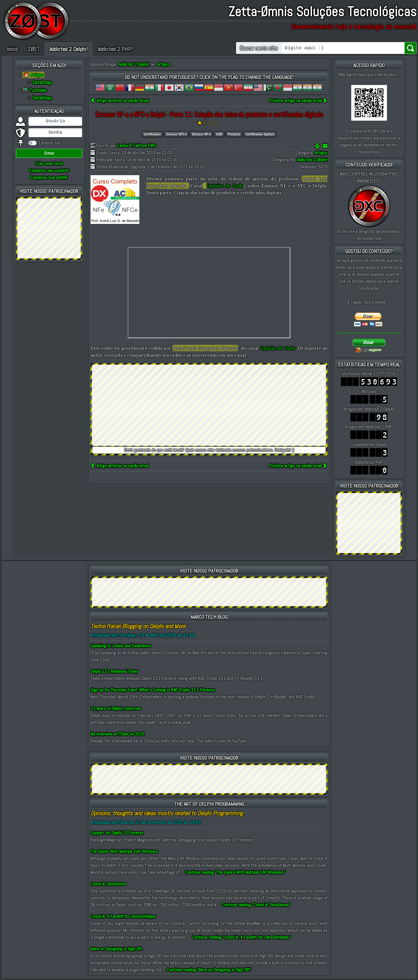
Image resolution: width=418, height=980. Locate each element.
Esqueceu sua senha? (49, 177)
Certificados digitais (260, 134)
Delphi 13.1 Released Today (114, 671)
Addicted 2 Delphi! (69, 49)
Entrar (49, 153)
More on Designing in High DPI (116, 949)
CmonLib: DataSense (108, 884)
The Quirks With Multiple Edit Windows (124, 851)
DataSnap (42, 82)
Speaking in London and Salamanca (121, 646)
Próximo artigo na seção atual (298, 100)
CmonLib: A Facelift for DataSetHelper (123, 916)
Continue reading (235, 872)
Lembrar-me (49, 143)
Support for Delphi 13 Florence (117, 833)
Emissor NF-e (201, 134)
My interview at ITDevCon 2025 (117, 734)
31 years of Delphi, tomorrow (116, 708)
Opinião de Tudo (225, 186)
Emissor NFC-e (176, 134)
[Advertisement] (49, 227)
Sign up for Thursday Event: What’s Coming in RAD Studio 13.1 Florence (153, 690)
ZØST (34, 49)
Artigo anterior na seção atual (119, 100)
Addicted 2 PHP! (115, 49)
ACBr (219, 134)
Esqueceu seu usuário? (49, 170)
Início (12, 49)
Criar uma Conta (49, 163)
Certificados (152, 134)
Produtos (234, 134)
